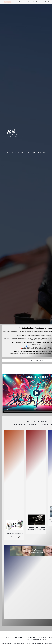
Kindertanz (21, 537)
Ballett (10, 536)
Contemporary (11, 537)
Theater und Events (36, 528)
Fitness (7, 537)
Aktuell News (36, 549)
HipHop (13, 536)
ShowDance (17, 536)
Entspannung (17, 537)
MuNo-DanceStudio (14, 533)
